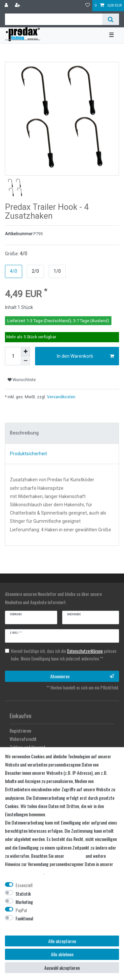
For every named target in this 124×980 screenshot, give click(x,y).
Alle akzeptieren (62, 941)
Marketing (24, 902)
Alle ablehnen (62, 954)
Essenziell (24, 885)
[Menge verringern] (25, 361)
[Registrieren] (18, 6)
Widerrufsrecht (23, 739)
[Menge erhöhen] (25, 351)
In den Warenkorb (86, 356)
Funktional (24, 918)
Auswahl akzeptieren (62, 968)
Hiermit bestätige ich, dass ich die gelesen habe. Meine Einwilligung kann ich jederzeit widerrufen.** (64, 655)
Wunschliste (22, 380)
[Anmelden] (7, 6)
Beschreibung (24, 433)
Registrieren (20, 730)
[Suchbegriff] (54, 19)
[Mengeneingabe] (13, 356)
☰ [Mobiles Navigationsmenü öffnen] (111, 35)
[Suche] (111, 19)
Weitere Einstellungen (24, 926)
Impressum (75, 856)
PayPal (21, 910)
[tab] (62, 433)
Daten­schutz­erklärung (24, 872)
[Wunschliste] (88, 6)
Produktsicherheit (28, 454)
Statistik (23, 894)
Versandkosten (61, 397)
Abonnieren (82, 676)
